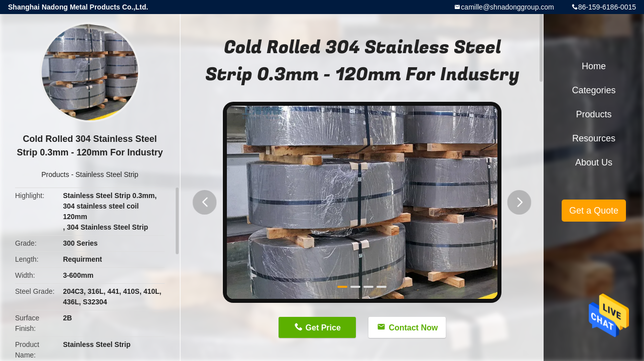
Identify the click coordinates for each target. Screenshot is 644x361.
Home (594, 66)
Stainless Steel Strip (107, 174)
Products (55, 174)
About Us (594, 162)
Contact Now (413, 328)
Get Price (323, 328)
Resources (594, 138)
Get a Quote (594, 211)
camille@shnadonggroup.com (507, 7)
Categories (594, 90)
